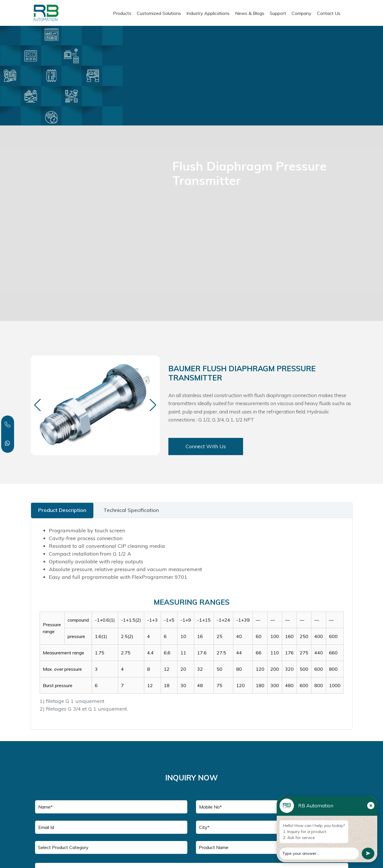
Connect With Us (206, 446)
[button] (153, 405)
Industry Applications (208, 13)
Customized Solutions (159, 13)
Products (122, 13)
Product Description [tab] (62, 510)
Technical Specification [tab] (131, 510)
